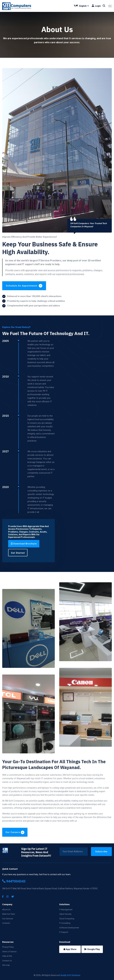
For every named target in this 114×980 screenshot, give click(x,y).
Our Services (8, 919)
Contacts (6, 923)
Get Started (18, 553)
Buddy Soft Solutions (70, 975)
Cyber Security (65, 914)
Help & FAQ (7, 956)
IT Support (64, 932)
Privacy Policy (8, 947)
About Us (6, 910)
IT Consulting (65, 923)
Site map (6, 965)
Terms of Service (9, 952)
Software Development (69, 928)
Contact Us (7, 961)
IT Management (66, 910)
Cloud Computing (67, 919)
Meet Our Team (9, 914)
